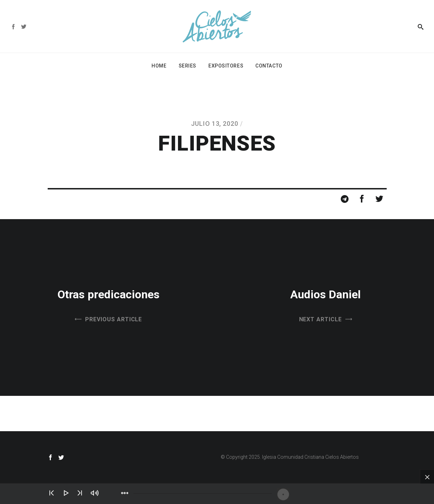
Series (188, 66)
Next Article (321, 319)
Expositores (226, 66)
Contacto (269, 66)
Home (159, 66)
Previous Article (114, 319)
